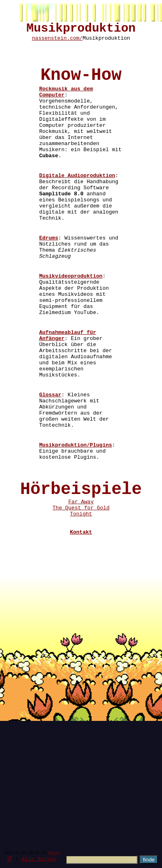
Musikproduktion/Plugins (75, 528)
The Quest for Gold (81, 603)
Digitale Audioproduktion (77, 206)
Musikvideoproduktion (71, 326)
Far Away (81, 595)
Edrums (49, 280)
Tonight (81, 610)
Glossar (50, 468)
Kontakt (81, 632)
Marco (54, 852)
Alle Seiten (39, 859)
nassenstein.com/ (57, 42)
